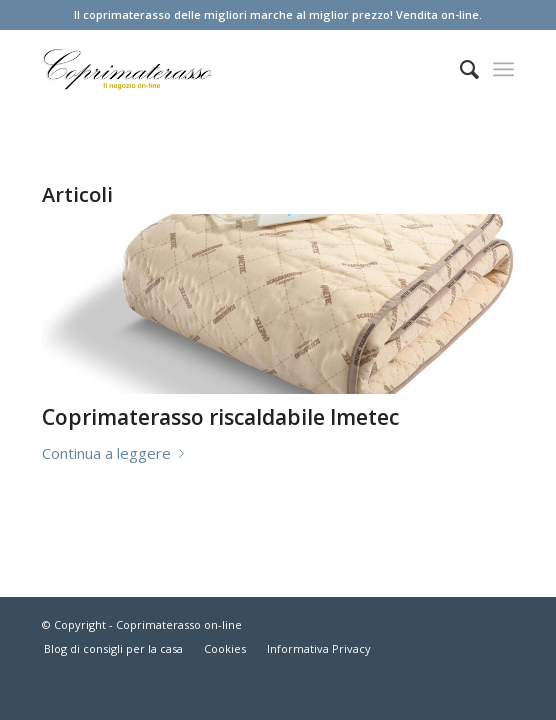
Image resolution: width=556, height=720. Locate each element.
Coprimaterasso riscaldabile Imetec (220, 417)
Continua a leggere (117, 453)
